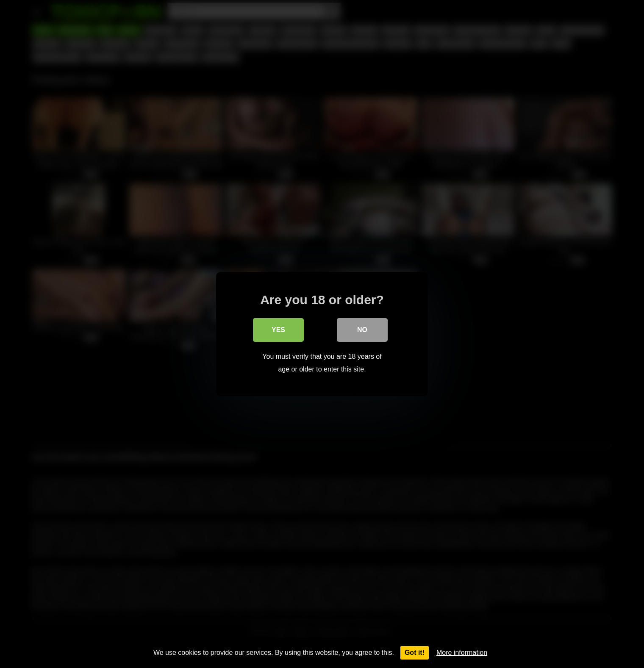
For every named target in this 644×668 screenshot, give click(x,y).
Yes (278, 330)
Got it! (415, 653)
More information (462, 653)
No (362, 330)
